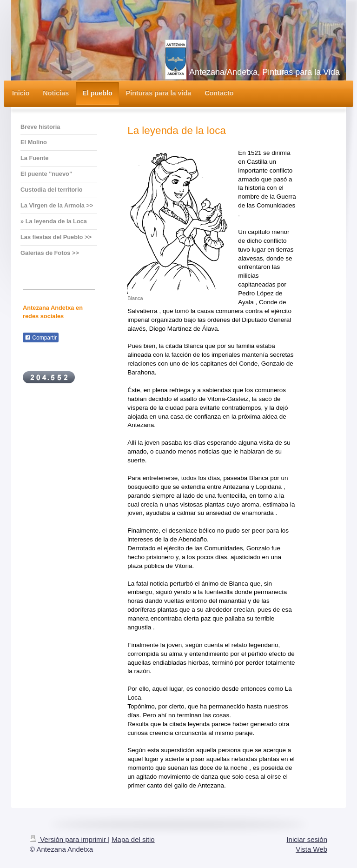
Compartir (41, 338)
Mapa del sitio (133, 839)
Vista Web (311, 849)
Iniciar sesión (307, 839)
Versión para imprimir (69, 839)
